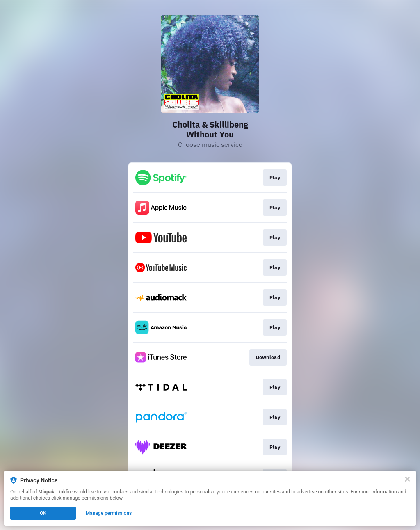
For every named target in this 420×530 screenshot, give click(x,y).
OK (43, 513)
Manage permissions (109, 513)
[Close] (407, 479)
